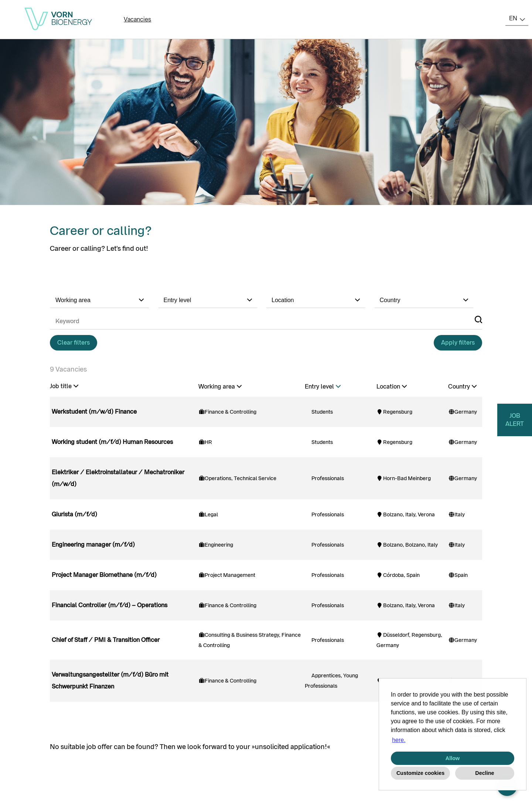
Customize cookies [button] (420, 773)
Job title (64, 386)
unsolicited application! (291, 747)
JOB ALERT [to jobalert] (515, 420)
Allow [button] (453, 758)
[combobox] (517, 18)
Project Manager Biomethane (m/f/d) (104, 575)
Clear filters (74, 343)
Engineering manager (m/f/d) (93, 545)
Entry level (323, 387)
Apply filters (458, 343)
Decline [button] (485, 773)
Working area (220, 387)
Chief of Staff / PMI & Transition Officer (106, 640)
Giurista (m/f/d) (74, 514)
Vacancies (137, 19)
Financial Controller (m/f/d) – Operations (110, 605)
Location (392, 387)
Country (462, 387)
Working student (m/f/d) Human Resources (112, 442)
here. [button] (399, 740)
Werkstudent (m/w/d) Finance (94, 412)
